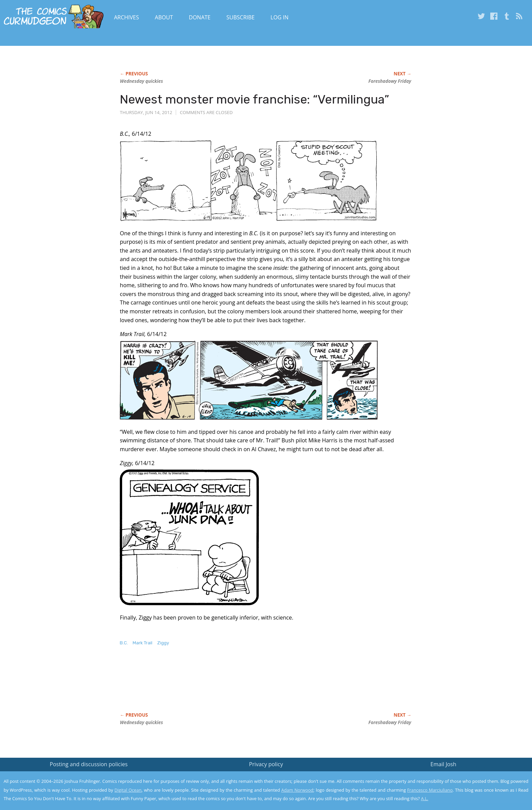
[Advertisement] (243, 686)
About (164, 17)
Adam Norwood (297, 790)
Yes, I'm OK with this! (474, 785)
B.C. (124, 643)
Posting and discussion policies (89, 764)
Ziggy (163, 643)
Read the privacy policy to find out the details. (471, 768)
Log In (279, 17)
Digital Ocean (128, 790)
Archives (127, 17)
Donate (200, 17)
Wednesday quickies (141, 81)
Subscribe (240, 17)
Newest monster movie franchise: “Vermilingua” (254, 99)
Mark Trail (142, 643)
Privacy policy (266, 764)
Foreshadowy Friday (390, 81)
